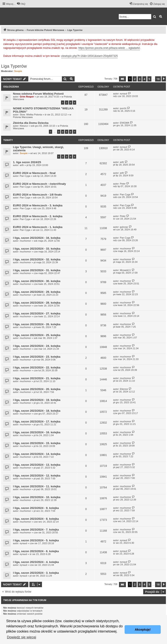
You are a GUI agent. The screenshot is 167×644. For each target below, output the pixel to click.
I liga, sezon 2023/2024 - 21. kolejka (37, 378)
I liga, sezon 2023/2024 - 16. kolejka (37, 432)
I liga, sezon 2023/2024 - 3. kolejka (36, 573)
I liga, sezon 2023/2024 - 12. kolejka (37, 476)
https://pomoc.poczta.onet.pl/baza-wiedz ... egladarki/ (109, 48)
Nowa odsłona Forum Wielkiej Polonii (38, 94)
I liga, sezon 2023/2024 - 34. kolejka (37, 238)
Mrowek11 (125, 270)
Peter (123, 184)
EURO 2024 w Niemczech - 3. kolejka (38, 205)
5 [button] (149, 79)
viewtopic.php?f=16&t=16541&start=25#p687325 (90, 56)
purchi (123, 108)
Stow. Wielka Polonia (31, 115)
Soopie (18, 71)
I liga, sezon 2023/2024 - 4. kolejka (36, 562)
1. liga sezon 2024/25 (27, 162)
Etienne (124, 389)
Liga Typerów (14, 66)
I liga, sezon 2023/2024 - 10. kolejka (37, 497)
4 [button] (144, 79)
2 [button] (135, 79)
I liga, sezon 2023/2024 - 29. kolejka (37, 292)
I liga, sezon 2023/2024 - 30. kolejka (37, 281)
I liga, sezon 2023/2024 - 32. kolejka (37, 259)
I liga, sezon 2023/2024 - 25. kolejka (37, 335)
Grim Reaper (27, 97)
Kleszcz (24, 126)
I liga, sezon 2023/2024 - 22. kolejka (37, 367)
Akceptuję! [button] (143, 630)
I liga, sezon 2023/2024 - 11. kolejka (37, 486)
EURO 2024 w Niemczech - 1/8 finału (37, 195)
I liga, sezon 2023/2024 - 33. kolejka (37, 249)
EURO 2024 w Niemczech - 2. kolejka (38, 216)
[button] (122, 79)
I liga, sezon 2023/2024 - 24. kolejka (37, 346)
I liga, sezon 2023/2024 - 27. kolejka (37, 313)
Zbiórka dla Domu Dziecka (31, 123)
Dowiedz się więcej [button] (22, 637)
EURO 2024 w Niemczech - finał (34, 173)
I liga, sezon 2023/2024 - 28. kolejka (37, 303)
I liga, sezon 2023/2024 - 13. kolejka (37, 465)
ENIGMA (124, 123)
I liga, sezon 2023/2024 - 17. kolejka (37, 422)
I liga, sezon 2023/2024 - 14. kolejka (37, 454)
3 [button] (140, 79)
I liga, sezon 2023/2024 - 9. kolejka (36, 508)
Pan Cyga (25, 176)
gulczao (124, 227)
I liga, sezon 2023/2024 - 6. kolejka (36, 551)
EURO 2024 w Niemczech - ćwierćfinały (39, 184)
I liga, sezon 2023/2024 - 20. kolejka (37, 389)
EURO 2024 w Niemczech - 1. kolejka (38, 227)
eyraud (124, 94)
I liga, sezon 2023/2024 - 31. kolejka (37, 270)
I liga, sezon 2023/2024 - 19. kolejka (37, 400)
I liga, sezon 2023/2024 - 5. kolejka (36, 540)
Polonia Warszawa (23, 117)
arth (22, 165)
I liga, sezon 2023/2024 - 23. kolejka (37, 357)
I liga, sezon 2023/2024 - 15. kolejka (37, 443)
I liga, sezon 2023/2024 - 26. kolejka (37, 324)
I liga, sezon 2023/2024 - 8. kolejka (36, 519)
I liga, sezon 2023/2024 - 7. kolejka (36, 530)
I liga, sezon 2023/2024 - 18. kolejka (37, 411)
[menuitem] (21, 4)
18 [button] (158, 79)
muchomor (25, 241)
